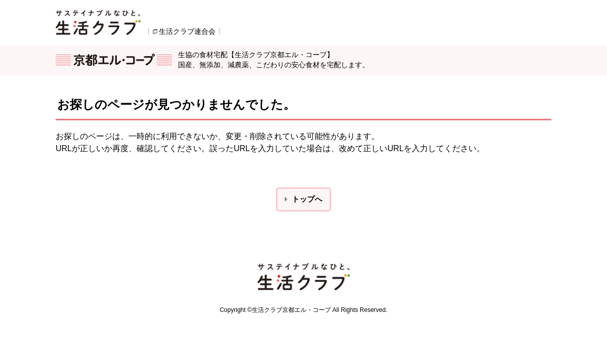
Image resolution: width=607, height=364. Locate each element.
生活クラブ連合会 (187, 31)
